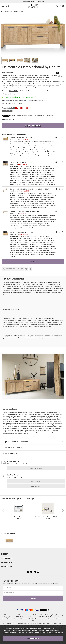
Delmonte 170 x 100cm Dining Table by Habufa (25, 212)
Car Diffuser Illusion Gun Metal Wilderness (48, 517)
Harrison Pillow (18, 517)
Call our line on (33, 1)
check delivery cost (36, 468)
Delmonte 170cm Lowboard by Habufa (22, 232)
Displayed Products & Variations (15, 442)
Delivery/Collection (10, 409)
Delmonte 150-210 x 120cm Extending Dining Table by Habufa (30, 189)
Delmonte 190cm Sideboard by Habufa (22, 138)
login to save (9, 269)
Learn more (51, 116)
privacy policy (7, 633)
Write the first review (9, 94)
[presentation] (3, 511)
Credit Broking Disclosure (13, 447)
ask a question (36, 481)
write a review (36, 486)
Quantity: (5, 120)
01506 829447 (14, 91)
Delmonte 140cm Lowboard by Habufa (22, 162)
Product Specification (11, 453)
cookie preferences (56, 633)
